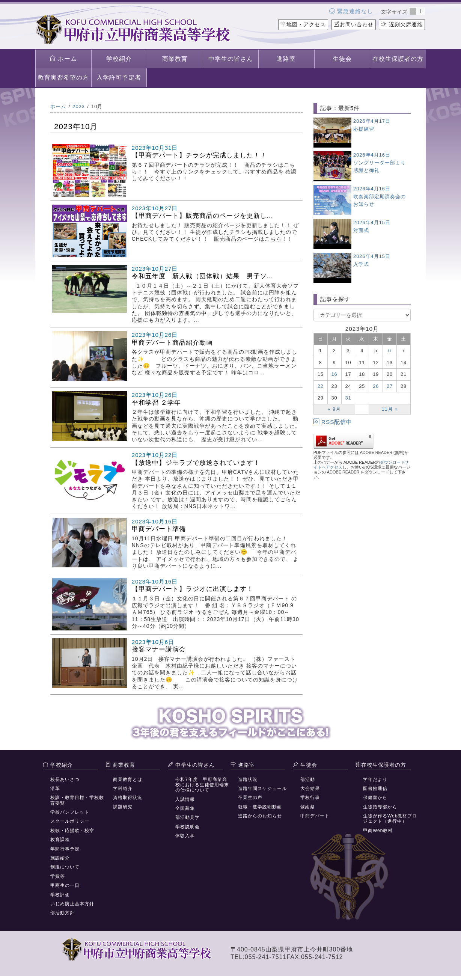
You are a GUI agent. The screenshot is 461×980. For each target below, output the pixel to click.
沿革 (55, 789)
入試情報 (185, 799)
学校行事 (310, 798)
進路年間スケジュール (262, 789)
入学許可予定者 (119, 78)
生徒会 (342, 59)
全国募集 (185, 808)
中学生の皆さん (231, 59)
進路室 (286, 59)
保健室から (375, 798)
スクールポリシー (70, 821)
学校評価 (60, 895)
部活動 (308, 779)
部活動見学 (188, 817)
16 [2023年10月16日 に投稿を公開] (334, 374)
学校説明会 (188, 827)
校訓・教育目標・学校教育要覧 (77, 800)
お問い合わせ (354, 24)
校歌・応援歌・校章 (72, 831)
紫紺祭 (308, 807)
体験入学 (185, 836)
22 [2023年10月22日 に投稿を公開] (321, 386)
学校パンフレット (70, 812)
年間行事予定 (65, 849)
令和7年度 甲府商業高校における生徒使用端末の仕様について (202, 785)
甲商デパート (315, 816)
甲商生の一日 (65, 885)
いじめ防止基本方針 (72, 904)
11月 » (390, 409)
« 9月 (334, 409)
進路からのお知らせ (260, 816)
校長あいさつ (65, 779)
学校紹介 (119, 59)
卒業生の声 (250, 798)
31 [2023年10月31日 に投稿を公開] (348, 398)
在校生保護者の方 (398, 59)
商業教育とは (128, 779)
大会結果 (310, 789)
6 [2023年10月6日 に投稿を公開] (390, 351)
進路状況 (248, 779)
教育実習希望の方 (63, 78)
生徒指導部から (380, 807)
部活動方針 (63, 913)
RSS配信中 (333, 422)
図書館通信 (375, 789)
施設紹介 (60, 858)
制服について (65, 867)
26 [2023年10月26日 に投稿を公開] (376, 386)
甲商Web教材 (378, 831)
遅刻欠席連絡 (402, 24)
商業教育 (175, 59)
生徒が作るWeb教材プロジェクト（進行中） (390, 819)
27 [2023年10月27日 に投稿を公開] (390, 386)
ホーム (63, 59)
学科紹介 (123, 789)
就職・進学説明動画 (260, 807)
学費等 (58, 876)
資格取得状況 (128, 798)
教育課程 (60, 840)
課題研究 (123, 807)
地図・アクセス (303, 24)
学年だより (375, 779)
